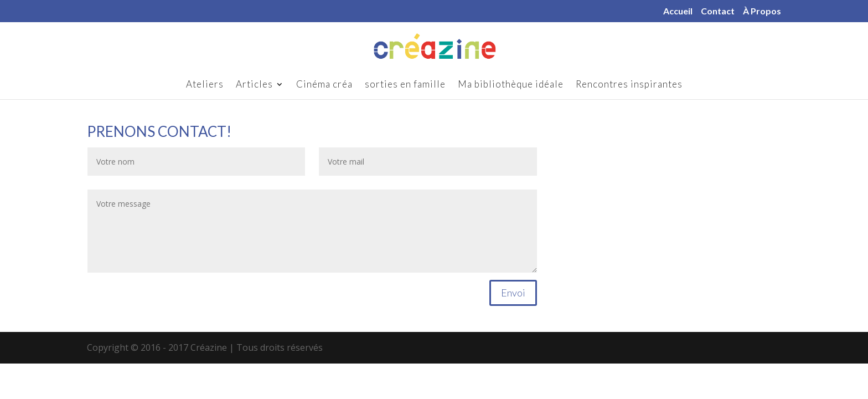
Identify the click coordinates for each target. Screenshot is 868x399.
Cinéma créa (324, 85)
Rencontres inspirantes (629, 85)
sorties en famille (405, 85)
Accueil (678, 11)
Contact (718, 11)
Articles (254, 85)
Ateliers (205, 85)
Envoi (513, 293)
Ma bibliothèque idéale (511, 85)
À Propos (762, 11)
